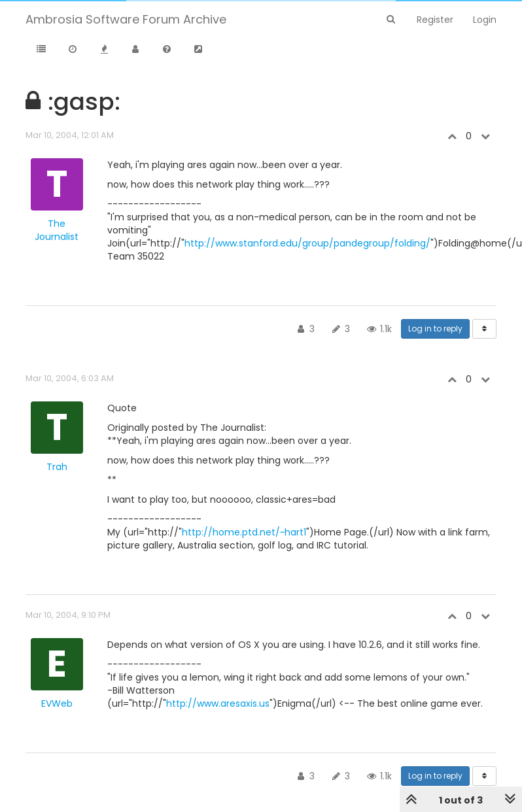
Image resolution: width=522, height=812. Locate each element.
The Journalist (57, 230)
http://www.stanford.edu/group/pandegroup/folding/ (307, 243)
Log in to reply (435, 329)
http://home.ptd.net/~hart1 (244, 532)
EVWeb (57, 703)
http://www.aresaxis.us (218, 703)
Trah (57, 467)
